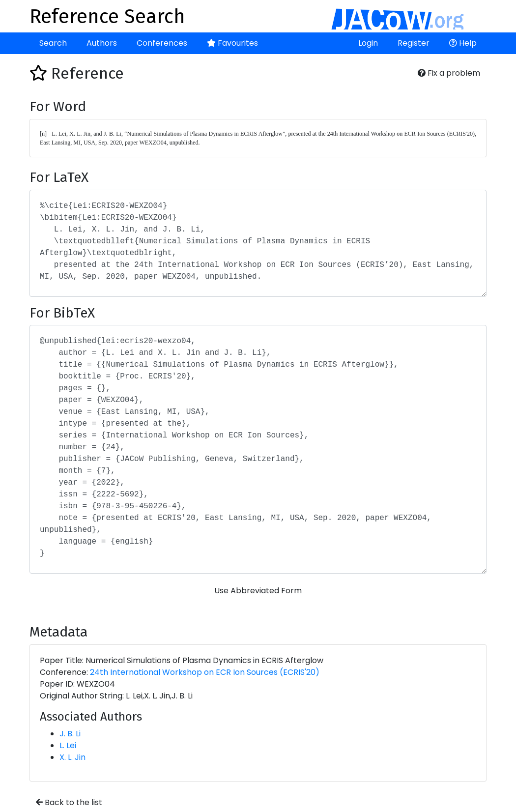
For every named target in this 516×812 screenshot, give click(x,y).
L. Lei (68, 745)
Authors (102, 43)
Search (53, 43)
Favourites (232, 43)
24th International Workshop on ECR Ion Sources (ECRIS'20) (205, 672)
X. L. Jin (72, 757)
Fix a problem (449, 73)
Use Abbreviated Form (258, 591)
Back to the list (69, 802)
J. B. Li (70, 734)
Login (368, 43)
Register (414, 43)
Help (463, 43)
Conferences (162, 43)
